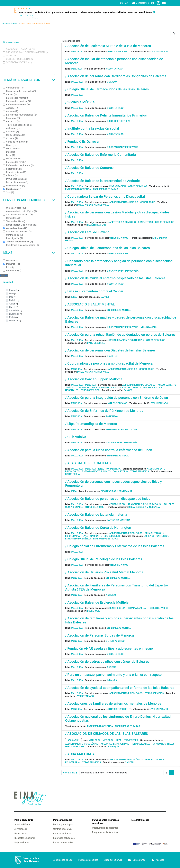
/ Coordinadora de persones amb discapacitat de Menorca (109, 363)
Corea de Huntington (157, 536)
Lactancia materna (119, 520)
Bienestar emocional (25, 838)
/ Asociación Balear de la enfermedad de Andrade (103, 181)
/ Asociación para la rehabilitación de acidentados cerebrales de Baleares (120, 335)
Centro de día (117, 504)
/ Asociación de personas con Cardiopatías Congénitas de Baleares (116, 76)
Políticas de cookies (88, 860)
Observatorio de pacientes (105, 828)
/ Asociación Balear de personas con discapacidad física (108, 499)
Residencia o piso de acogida (145, 504)
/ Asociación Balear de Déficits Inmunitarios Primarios (106, 115)
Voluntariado (160, 52)
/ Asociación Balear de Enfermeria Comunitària (101, 155)
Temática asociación (29, 80)
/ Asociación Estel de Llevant (87, 232)
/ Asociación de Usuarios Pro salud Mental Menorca (104, 572)
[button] (29, 42)
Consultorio (148, 202)
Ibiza (74, 297)
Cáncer (105, 297)
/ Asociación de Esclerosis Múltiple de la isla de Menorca (108, 46)
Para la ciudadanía (24, 820)
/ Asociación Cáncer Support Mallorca (94, 379)
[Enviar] (174, 34)
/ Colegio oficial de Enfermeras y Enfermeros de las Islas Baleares (115, 546)
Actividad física (22, 824)
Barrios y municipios (63, 824)
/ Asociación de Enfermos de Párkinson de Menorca (104, 411)
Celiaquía (114, 747)
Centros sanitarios (62, 833)
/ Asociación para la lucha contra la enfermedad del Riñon (109, 450)
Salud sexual (73, 474)
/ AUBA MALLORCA (80, 754)
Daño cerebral (96, 343)
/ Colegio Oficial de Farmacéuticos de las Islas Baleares (107, 89)
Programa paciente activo (105, 832)
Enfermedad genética (78, 189)
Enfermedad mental (119, 310)
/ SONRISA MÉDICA (80, 102)
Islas (29, 253)
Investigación (118, 186)
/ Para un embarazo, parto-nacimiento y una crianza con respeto (113, 675)
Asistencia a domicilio (122, 222)
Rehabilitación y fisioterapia (127, 340)
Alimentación (21, 829)
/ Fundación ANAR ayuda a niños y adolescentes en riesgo (109, 649)
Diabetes (112, 356)
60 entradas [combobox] (71, 773)
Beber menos (21, 833)
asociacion (73, 740)
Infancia (112, 680)
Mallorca (77, 82)
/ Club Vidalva (76, 437)
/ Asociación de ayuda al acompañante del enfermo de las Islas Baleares (120, 688)
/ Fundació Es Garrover (82, 142)
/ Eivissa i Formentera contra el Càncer (94, 291)
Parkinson (112, 416)
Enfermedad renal (118, 456)
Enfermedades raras (105, 189)
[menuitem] (26, 12)
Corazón (112, 82)
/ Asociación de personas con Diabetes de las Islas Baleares (111, 350)
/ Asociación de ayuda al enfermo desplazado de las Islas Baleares (115, 278)
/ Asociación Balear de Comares (89, 168)
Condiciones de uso (63, 860)
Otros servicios (118, 52)
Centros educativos (63, 829)
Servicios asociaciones (29, 200)
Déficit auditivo (115, 641)
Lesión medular (96, 225)
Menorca (77, 52)
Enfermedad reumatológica (123, 429)
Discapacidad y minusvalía (123, 147)
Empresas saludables (64, 838)
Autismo (111, 595)
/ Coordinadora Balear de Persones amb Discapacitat (105, 197)
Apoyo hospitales (164, 744)
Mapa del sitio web (113, 860)
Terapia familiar (87, 388)
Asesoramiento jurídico (124, 202)
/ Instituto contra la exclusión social (92, 128)
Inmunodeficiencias (119, 121)
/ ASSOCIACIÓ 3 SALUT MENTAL (90, 304)
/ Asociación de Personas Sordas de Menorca (100, 635)
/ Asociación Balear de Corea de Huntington (98, 528)
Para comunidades (63, 820)
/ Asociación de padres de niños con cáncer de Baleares (107, 662)
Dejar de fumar (22, 842)
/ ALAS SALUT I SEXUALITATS (88, 463)
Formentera (113, 469)
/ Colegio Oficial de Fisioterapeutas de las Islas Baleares (108, 248)
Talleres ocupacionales (142, 388)
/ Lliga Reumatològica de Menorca (91, 424)
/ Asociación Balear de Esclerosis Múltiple (97, 602)
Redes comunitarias (63, 842)
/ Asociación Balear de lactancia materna (96, 515)
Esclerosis (94, 611)
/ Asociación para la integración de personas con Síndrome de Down (117, 398)
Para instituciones (140, 820)
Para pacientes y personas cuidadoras (105, 822)
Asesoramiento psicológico (139, 385)
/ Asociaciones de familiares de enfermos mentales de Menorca (113, 704)
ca (126, 3)
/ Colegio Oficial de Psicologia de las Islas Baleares (104, 559)
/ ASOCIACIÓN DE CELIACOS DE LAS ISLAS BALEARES (107, 734)
